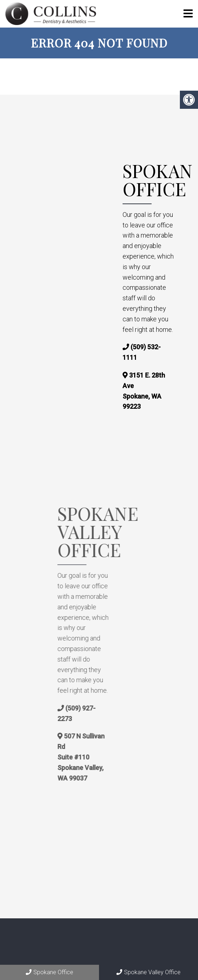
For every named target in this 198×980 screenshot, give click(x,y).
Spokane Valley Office (148, 972)
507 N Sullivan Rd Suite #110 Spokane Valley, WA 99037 (99, 757)
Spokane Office (49, 972)
